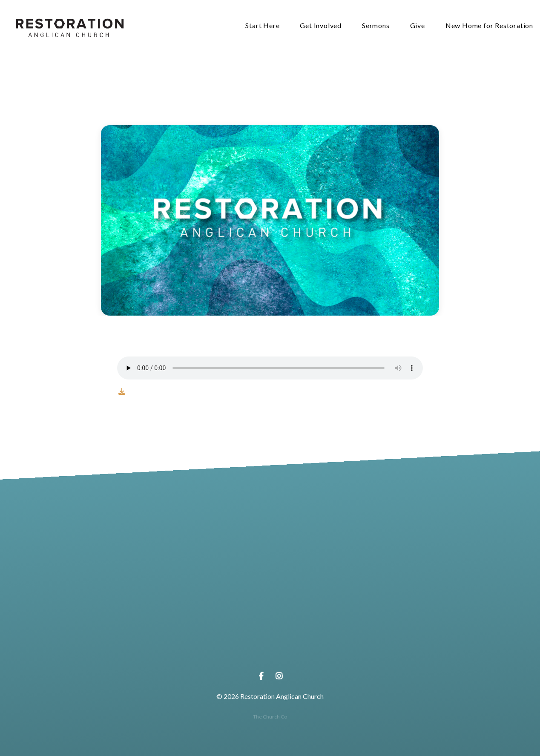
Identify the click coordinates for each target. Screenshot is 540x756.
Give (418, 26)
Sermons (376, 26)
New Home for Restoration (489, 26)
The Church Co (270, 717)
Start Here (262, 26)
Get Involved (321, 26)
